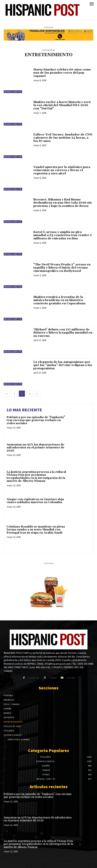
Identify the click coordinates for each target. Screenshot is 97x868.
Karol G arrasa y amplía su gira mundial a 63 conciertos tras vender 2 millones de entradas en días (63, 235)
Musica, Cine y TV (13, 92)
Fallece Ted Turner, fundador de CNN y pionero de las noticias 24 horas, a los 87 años (63, 138)
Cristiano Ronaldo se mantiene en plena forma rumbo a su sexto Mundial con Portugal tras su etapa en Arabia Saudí (36, 530)
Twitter (53, 678)
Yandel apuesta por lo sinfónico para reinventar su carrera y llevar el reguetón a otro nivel (62, 170)
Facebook (34, 678)
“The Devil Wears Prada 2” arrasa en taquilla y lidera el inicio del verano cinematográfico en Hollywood (62, 268)
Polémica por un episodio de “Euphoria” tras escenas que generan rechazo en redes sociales (36, 420)
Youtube (71, 678)
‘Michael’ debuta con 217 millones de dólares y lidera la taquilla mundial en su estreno (63, 333)
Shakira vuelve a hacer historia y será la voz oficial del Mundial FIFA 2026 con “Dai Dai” (62, 105)
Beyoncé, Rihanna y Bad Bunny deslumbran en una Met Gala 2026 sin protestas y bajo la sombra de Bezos (63, 203)
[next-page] (37, 394)
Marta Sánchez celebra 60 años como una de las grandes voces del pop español (62, 73)
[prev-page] (7, 394)
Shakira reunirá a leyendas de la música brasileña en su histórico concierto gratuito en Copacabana (59, 300)
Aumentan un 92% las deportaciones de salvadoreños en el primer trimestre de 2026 (35, 448)
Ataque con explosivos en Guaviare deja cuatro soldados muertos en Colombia (35, 501)
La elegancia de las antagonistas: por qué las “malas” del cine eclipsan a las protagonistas (63, 365)
